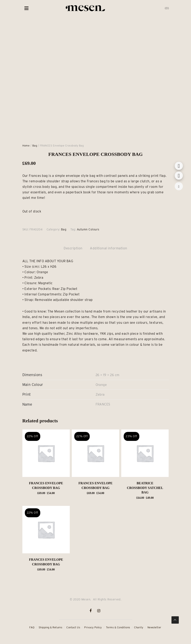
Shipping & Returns (51, 627)
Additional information (109, 248)
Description (73, 248)
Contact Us (73, 627)
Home (26, 146)
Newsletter (154, 627)
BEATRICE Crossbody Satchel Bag (145, 488)
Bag (35, 146)
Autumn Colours (88, 229)
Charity (139, 627)
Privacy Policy (93, 627)
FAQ (32, 627)
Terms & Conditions (118, 627)
